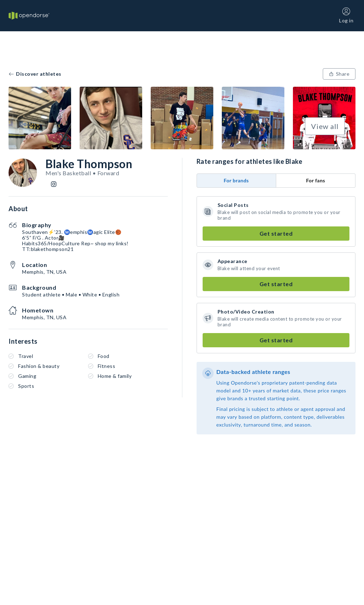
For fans (316, 180)
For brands (236, 180)
